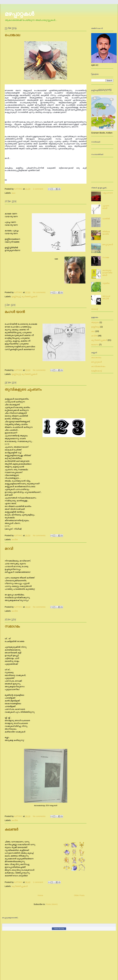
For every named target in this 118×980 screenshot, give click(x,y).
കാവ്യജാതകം (98, 366)
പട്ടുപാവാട (107, 193)
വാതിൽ (106, 219)
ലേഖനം (95, 344)
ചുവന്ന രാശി (106, 207)
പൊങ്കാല (12, 35)
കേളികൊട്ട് (96, 371)
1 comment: (38, 189)
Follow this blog (59, 929)
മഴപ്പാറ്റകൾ (108, 244)
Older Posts (79, 895)
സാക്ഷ (106, 257)
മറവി (9, 549)
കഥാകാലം (96, 357)
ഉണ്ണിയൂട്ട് (16, 296)
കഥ (14, 193)
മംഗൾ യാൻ (15, 312)
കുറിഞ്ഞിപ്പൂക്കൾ (29, 296)
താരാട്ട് (94, 309)
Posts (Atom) (52, 904)
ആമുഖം (95, 322)
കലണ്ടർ (11, 829)
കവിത (15, 539)
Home (40, 895)
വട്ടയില (106, 283)
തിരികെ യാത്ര (106, 233)
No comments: (40, 292)
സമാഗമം (12, 626)
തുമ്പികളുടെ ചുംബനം (23, 389)
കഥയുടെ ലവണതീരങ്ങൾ (107, 273)
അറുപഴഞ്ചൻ (106, 297)
